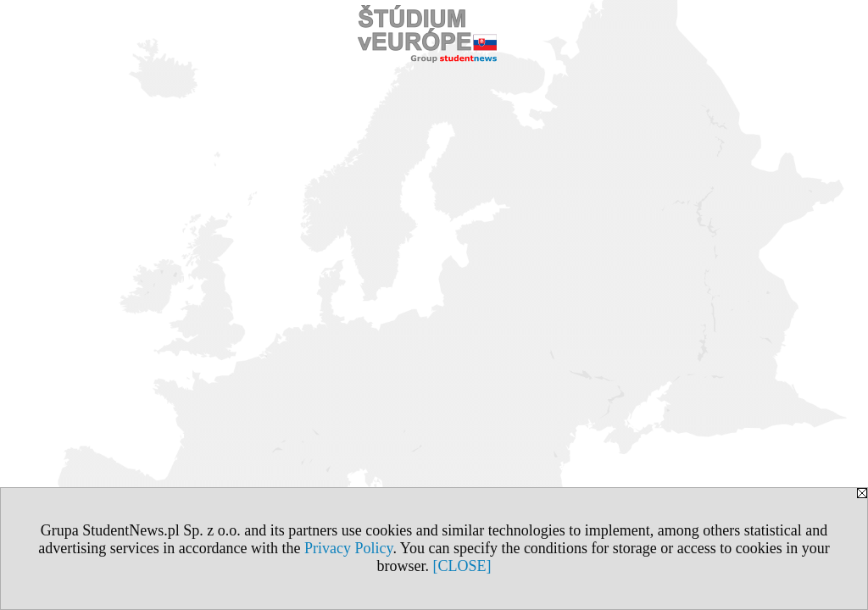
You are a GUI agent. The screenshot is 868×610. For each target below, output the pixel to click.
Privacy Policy (348, 548)
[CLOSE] (462, 566)
